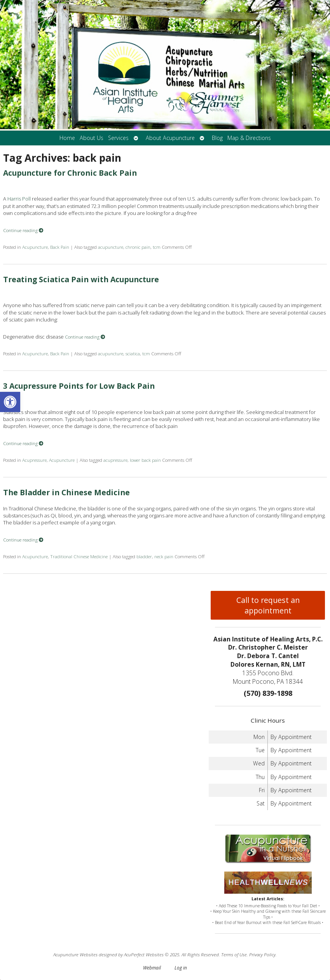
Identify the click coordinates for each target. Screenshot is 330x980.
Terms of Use (234, 954)
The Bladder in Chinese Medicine (66, 492)
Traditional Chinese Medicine (79, 556)
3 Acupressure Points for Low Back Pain (79, 386)
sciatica (133, 353)
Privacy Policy (262, 954)
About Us (92, 138)
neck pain (164, 556)
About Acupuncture (170, 138)
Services (118, 138)
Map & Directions (249, 138)
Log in (181, 968)
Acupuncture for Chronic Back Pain (70, 173)
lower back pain (145, 460)
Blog (217, 138)
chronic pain (138, 247)
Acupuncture (35, 247)
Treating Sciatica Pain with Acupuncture (81, 279)
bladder (144, 556)
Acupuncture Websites (75, 954)
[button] (10, 402)
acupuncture (111, 247)
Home (67, 138)
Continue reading (23, 230)
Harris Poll (19, 199)
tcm (157, 247)
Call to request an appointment (268, 605)
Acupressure (34, 460)
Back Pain (60, 247)
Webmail (152, 968)
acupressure (115, 460)
